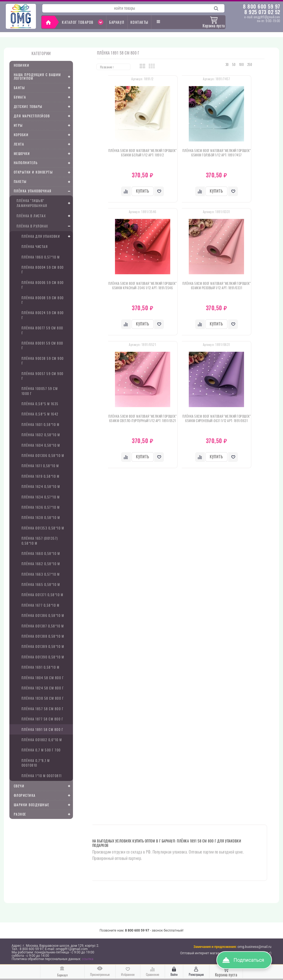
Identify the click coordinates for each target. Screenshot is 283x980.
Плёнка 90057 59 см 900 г (43, 376)
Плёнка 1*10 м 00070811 (42, 776)
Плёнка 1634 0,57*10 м (41, 497)
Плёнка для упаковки (47, 236)
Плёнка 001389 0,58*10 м (43, 646)
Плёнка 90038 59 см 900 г (43, 361)
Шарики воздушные (43, 805)
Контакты (139, 22)
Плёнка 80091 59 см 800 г (42, 345)
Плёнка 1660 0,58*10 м (41, 553)
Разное (43, 814)
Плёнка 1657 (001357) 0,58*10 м (40, 541)
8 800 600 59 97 (262, 6)
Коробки (43, 135)
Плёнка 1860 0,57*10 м (41, 257)
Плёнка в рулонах (45, 226)
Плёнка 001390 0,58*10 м (43, 657)
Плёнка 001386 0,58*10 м (43, 615)
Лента (43, 144)
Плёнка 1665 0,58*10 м (41, 584)
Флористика (43, 795)
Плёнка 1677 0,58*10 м (41, 605)
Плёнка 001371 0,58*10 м (43, 595)
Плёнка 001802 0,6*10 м (42, 740)
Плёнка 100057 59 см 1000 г (40, 391)
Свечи (43, 786)
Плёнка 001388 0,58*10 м (43, 636)
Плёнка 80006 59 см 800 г (43, 285)
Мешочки (43, 154)
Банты (43, 88)
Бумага (43, 97)
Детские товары (43, 107)
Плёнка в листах (45, 216)
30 (227, 64)
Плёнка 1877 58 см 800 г (43, 719)
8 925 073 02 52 (262, 12)
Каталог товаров (83, 22)
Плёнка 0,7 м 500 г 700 (41, 750)
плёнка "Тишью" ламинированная (45, 203)
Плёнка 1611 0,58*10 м (40, 466)
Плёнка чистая (35, 246)
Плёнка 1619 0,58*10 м (41, 476)
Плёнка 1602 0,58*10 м (41, 435)
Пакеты (43, 182)
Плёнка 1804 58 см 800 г (43, 678)
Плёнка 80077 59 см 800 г (42, 330)
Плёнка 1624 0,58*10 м (41, 486)
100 (242, 64)
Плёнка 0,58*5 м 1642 (40, 414)
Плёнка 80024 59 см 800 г (43, 315)
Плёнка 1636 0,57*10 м (41, 507)
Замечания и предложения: (215, 947)
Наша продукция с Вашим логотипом (43, 76)
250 (250, 64)
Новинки (22, 65)
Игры (43, 125)
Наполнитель (43, 163)
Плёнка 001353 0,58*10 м (43, 528)
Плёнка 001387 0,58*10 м (43, 626)
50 (234, 64)
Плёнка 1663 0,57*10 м (41, 574)
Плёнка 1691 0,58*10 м (41, 667)
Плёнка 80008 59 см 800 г (43, 300)
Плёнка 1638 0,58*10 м (41, 517)
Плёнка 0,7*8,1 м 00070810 (36, 763)
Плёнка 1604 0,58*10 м (41, 445)
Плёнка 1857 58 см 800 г (43, 709)
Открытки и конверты (43, 172)
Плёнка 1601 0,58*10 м (41, 424)
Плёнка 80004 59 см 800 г (43, 270)
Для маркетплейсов (43, 116)
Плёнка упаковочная (43, 191)
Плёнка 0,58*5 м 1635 (40, 404)
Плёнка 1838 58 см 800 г (43, 698)
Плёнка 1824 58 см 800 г (43, 688)
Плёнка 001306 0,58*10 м (43, 455)
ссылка (88, 959)
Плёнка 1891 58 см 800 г (43, 729)
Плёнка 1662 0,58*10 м (41, 564)
